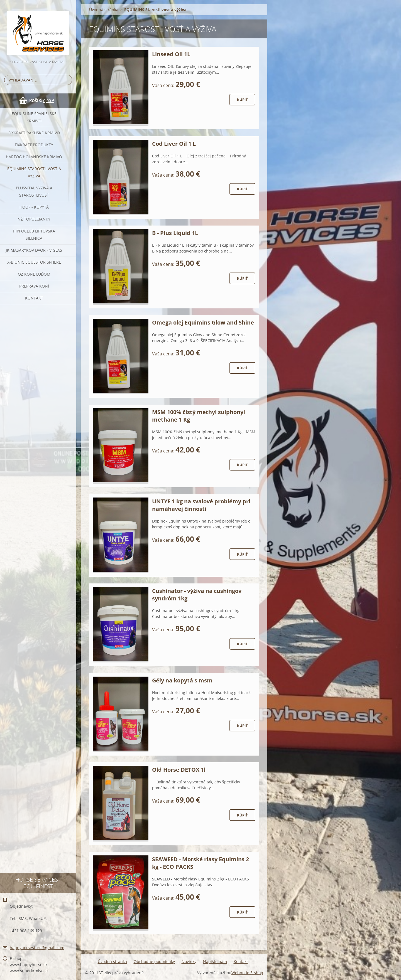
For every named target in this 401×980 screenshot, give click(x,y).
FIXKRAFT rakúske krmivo (34, 133)
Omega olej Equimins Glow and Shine (203, 322)
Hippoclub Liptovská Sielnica (34, 235)
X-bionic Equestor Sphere (34, 262)
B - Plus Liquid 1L (175, 233)
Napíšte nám (215, 962)
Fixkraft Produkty (34, 145)
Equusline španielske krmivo (34, 117)
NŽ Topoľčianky (34, 219)
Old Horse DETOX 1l (179, 770)
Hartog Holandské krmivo (34, 157)
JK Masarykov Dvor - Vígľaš (34, 250)
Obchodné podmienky (154, 962)
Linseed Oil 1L (171, 54)
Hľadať (67, 80)
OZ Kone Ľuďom (34, 274)
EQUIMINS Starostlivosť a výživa (34, 172)
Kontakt (34, 298)
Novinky (189, 962)
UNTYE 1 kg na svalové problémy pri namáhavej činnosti (201, 505)
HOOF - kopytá (34, 207)
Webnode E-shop (247, 973)
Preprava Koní (34, 286)
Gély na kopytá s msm (182, 680)
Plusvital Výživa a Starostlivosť (34, 191)
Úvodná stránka (104, 10)
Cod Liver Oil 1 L (174, 144)
